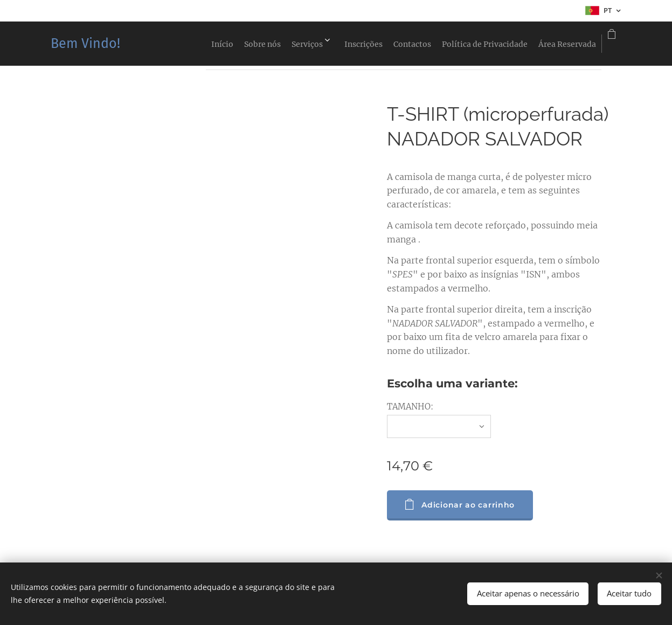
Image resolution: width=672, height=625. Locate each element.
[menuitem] (158, 44)
